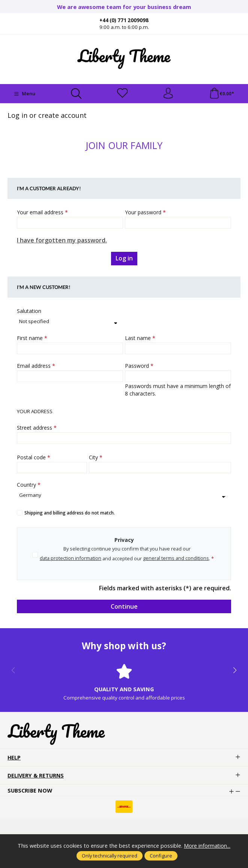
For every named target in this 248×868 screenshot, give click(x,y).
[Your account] (168, 94)
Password (139, 366)
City (96, 458)
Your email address (42, 213)
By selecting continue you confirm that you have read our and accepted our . (127, 555)
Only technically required (110, 856)
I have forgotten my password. (62, 241)
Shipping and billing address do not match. (70, 514)
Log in (124, 259)
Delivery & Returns (36, 778)
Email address (36, 366)
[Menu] (25, 94)
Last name (140, 339)
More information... (207, 845)
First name (32, 339)
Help (14, 760)
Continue (124, 607)
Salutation (29, 312)
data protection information (71, 559)
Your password (145, 213)
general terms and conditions (176, 559)
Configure (161, 856)
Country (29, 485)
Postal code (34, 458)
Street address (37, 428)
